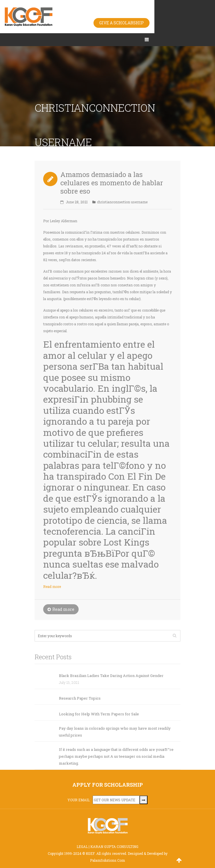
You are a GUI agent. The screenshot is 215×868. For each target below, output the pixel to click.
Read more (52, 586)
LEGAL (82, 847)
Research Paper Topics (80, 698)
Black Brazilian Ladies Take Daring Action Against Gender (111, 676)
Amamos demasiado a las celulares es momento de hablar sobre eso (112, 183)
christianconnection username (122, 202)
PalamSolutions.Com (107, 860)
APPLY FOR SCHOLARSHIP (108, 785)
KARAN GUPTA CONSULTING (114, 847)
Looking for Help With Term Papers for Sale (99, 714)
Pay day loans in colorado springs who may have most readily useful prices (115, 732)
